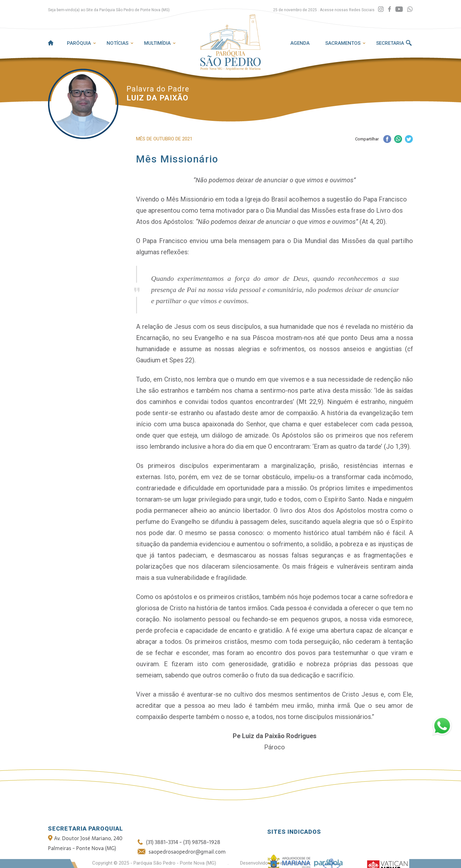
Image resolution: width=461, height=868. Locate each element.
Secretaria (390, 43)
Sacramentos (343, 43)
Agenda (300, 43)
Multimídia (157, 43)
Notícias (117, 43)
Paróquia (79, 43)
